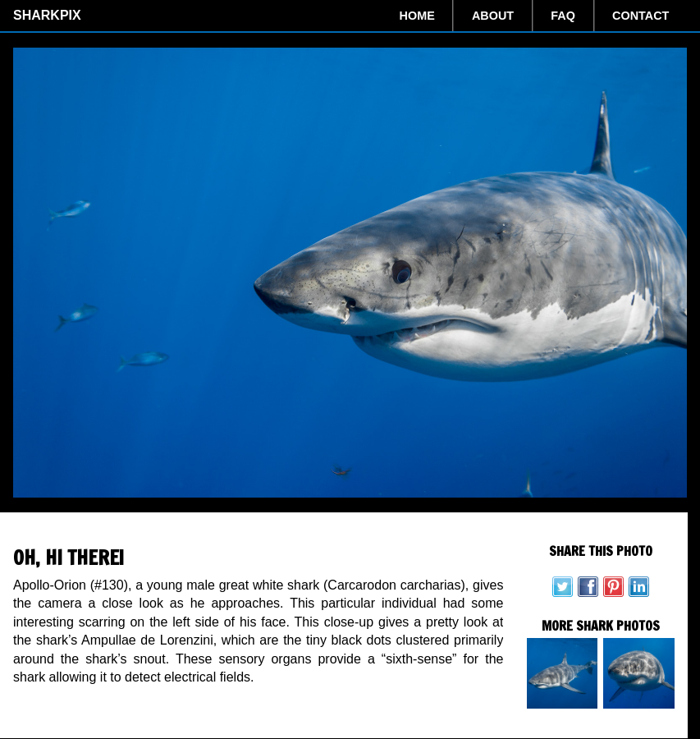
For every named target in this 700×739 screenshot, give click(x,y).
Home (417, 16)
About (493, 16)
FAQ (563, 16)
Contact (641, 16)
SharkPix (47, 15)
